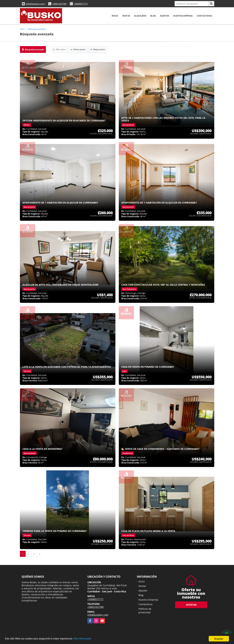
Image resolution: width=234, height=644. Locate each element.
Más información (90, 639)
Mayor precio (98, 49)
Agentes (165, 16)
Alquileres (140, 16)
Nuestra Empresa (183, 16)
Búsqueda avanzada (37, 29)
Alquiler (143, 590)
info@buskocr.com (35, 4)
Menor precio (78, 49)
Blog (153, 16)
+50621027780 (59, 4)
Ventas (126, 16)
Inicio (115, 16)
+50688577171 (81, 4)
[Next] (39, 553)
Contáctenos (204, 16)
